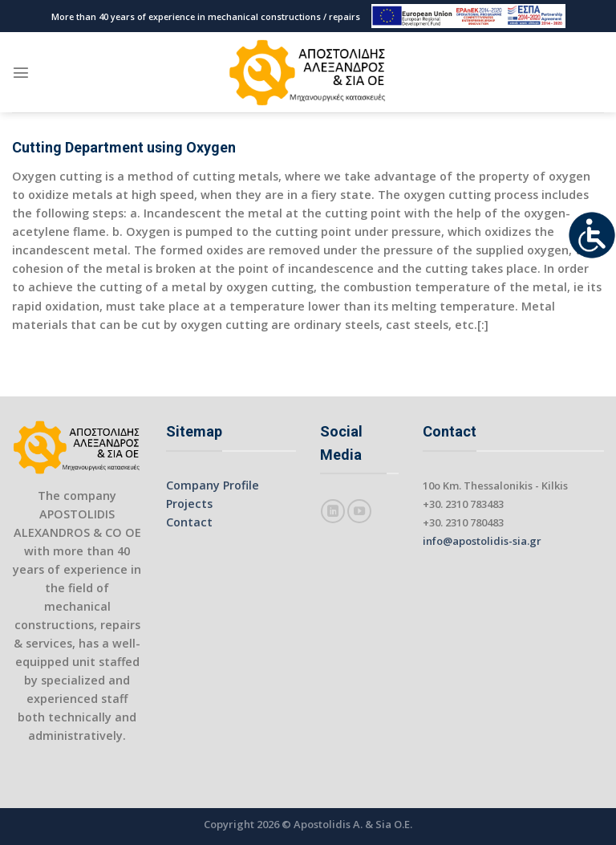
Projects (189, 504)
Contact (189, 522)
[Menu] (21, 72)
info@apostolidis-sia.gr (482, 541)
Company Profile (213, 485)
